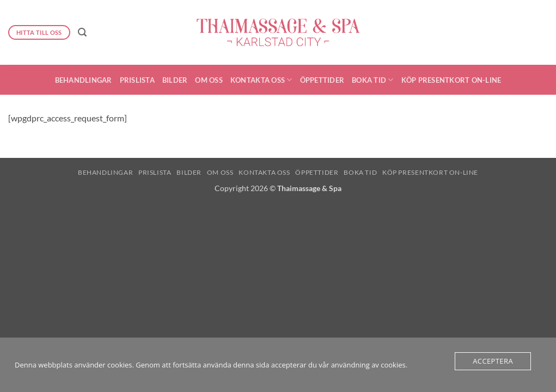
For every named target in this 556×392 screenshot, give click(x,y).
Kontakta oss (261, 80)
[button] (82, 32)
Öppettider (322, 80)
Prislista (137, 80)
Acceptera (493, 361)
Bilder (175, 80)
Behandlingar (84, 80)
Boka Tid (373, 80)
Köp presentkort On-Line (451, 80)
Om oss (209, 80)
